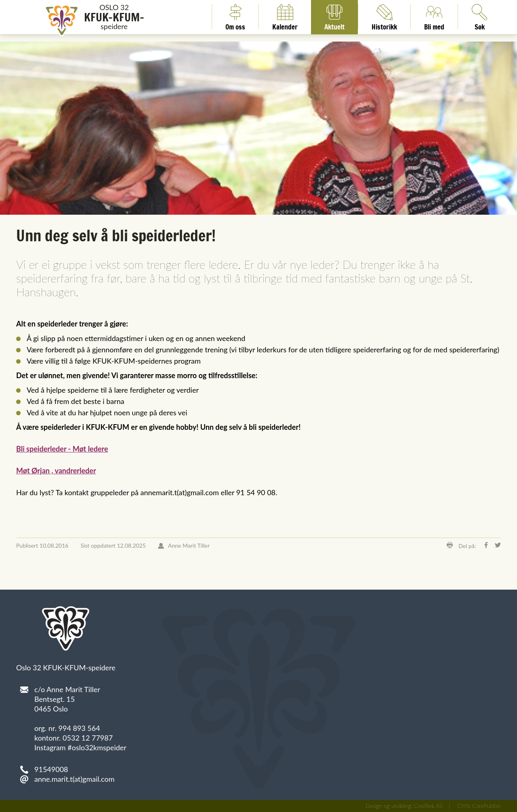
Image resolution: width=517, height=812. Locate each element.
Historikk (384, 17)
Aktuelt (334, 17)
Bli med (434, 17)
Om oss (235, 17)
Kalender (285, 17)
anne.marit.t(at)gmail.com (75, 779)
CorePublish (487, 806)
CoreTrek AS (428, 806)
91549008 (51, 769)
